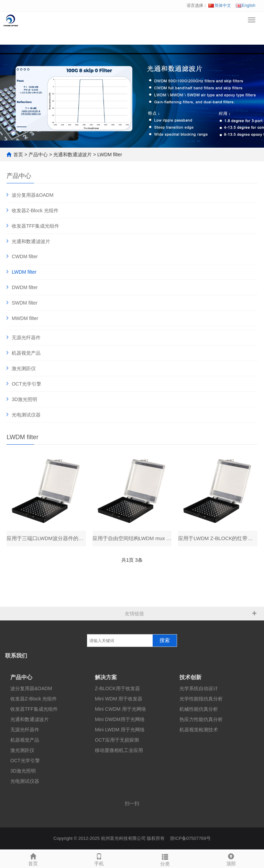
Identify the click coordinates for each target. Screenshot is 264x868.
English (246, 5)
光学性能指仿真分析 (201, 700)
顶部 (231, 859)
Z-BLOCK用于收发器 (117, 690)
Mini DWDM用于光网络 (120, 721)
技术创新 (190, 679)
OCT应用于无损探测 (117, 741)
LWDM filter (110, 155)
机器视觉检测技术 (199, 731)
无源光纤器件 (26, 338)
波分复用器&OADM (32, 195)
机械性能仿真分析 (199, 710)
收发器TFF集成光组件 (35, 226)
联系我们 (16, 657)
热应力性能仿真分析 (201, 721)
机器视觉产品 (26, 353)
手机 (99, 859)
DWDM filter (25, 287)
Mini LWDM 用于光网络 (120, 731)
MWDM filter (25, 318)
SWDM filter (25, 303)
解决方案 (106, 679)
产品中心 (38, 155)
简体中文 (220, 5)
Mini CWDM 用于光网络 (120, 710)
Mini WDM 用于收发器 (119, 700)
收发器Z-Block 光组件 (35, 210)
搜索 (165, 642)
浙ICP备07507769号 (190, 840)
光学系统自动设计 (199, 690)
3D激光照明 (24, 399)
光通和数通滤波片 (73, 155)
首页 (18, 155)
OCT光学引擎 (26, 384)
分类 (165, 859)
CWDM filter (25, 256)
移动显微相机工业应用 (119, 752)
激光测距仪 (24, 368)
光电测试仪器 (26, 415)
